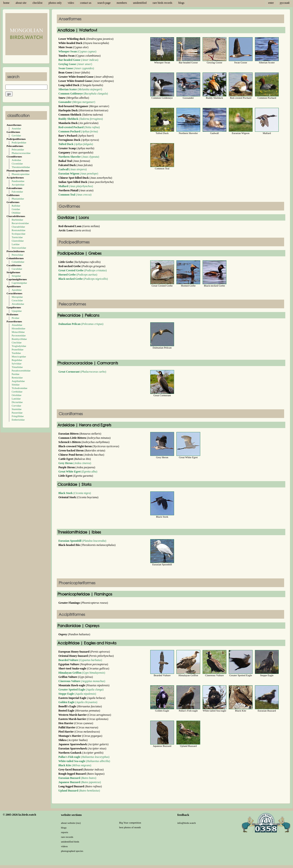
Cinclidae (17, 342)
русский (285, 3)
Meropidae (17, 297)
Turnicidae (17, 237)
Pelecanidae (18, 149)
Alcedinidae (18, 304)
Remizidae (17, 378)
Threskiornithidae (21, 167)
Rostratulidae (19, 230)
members (122, 3)
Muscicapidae (19, 356)
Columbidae (18, 262)
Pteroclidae (17, 255)
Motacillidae (18, 332)
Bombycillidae (19, 339)
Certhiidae (17, 392)
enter (271, 3)
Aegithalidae (18, 381)
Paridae (16, 374)
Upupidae (17, 311)
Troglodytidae (19, 346)
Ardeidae (16, 160)
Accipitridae (18, 185)
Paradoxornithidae (21, 370)
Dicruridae (17, 402)
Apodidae (17, 290)
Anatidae (16, 128)
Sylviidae (17, 363)
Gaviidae (16, 135)
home (6, 3)
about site (21, 3)
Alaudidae (17, 325)
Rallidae (16, 206)
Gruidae (16, 209)
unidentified (140, 3)
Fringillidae (18, 416)
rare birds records (162, 3)
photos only (55, 3)
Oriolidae (17, 395)
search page (104, 3)
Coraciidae (17, 300)
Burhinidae (17, 220)
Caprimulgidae (19, 283)
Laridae (16, 244)
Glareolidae (18, 241)
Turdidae (16, 353)
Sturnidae (17, 409)
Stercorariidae (19, 248)
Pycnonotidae (19, 335)
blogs (181, 3)
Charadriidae (18, 227)
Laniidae (16, 399)
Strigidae (16, 276)
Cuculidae (17, 269)
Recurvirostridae (20, 223)
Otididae (16, 213)
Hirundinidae (18, 328)
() (77, 51)
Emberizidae (18, 420)
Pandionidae (18, 181)
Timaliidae (17, 367)
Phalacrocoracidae (21, 153)
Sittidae (16, 385)
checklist (38, 3)
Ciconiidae (17, 163)
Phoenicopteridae (21, 174)
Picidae (15, 318)
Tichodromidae (20, 388)
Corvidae (16, 406)
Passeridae (17, 413)
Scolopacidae (19, 234)
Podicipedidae (19, 142)
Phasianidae (18, 199)
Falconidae (17, 192)
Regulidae (17, 360)
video (71, 3)
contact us (86, 3)
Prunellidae (18, 349)
